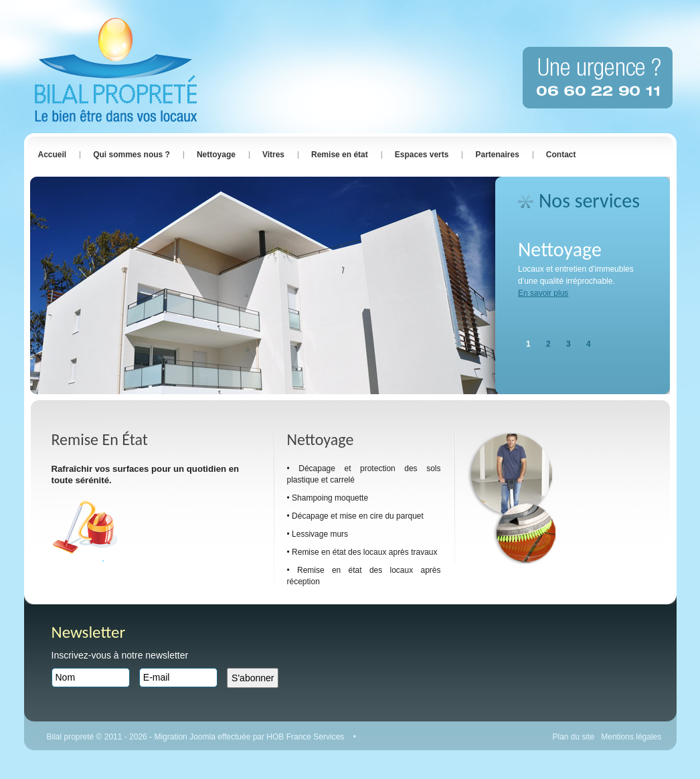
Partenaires (497, 155)
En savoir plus (543, 293)
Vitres (273, 155)
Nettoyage (216, 155)
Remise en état (340, 155)
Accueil (53, 155)
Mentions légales (631, 737)
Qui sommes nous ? (132, 155)
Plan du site (574, 737)
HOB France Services (306, 737)
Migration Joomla (186, 737)
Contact (561, 155)
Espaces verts (422, 155)
